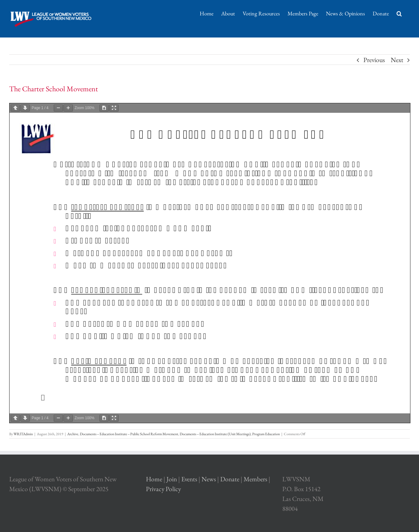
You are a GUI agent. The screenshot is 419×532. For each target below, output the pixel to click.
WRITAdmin (23, 434)
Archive (73, 434)
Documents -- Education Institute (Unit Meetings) (215, 434)
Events (189, 479)
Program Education (266, 434)
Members (255, 479)
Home (154, 479)
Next (397, 60)
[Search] (399, 13)
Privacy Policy (163, 489)
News (209, 479)
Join (172, 479)
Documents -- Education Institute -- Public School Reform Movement (129, 434)
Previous (374, 60)
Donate (230, 479)
